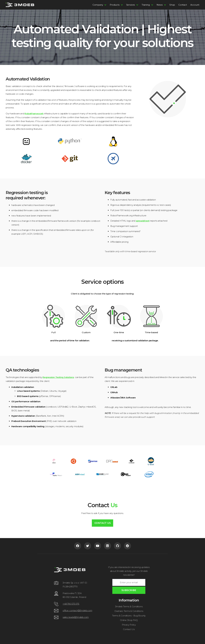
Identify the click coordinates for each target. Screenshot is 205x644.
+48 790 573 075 (71, 604)
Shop (172, 5)
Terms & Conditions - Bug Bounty (129, 616)
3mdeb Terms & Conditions (129, 606)
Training (146, 5)
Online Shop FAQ (129, 620)
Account (195, 5)
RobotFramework (34, 114)
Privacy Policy (129, 625)
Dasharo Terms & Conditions (129, 611)
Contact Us (103, 523)
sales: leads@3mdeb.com (76, 617)
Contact (183, 5)
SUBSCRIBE (129, 590)
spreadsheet (143, 221)
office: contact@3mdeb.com (77, 610)
